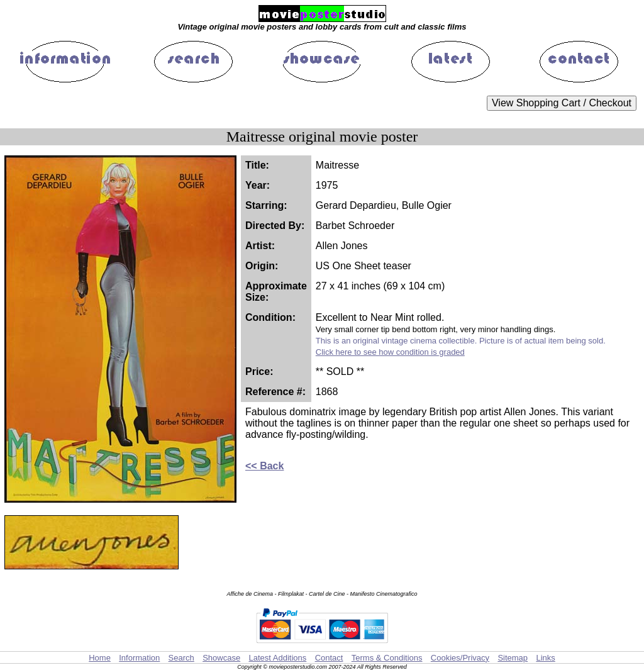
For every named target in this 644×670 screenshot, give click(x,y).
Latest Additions (277, 658)
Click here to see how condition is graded (390, 352)
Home (100, 658)
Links (545, 658)
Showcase (221, 658)
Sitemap (513, 658)
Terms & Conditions (387, 658)
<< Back (264, 466)
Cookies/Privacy (460, 658)
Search (181, 658)
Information (139, 658)
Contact (329, 658)
